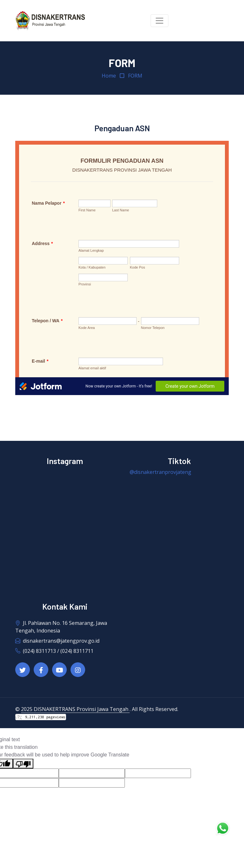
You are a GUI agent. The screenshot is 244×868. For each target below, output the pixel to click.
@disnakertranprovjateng (160, 472)
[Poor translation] (23, 764)
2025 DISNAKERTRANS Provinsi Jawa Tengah (75, 709)
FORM (135, 76)
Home (109, 76)
